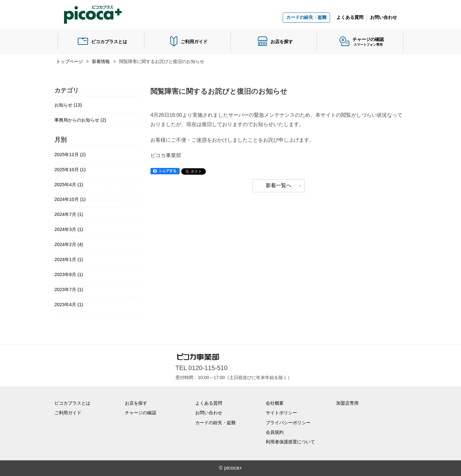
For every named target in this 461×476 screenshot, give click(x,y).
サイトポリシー (281, 413)
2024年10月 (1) (70, 199)
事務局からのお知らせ (80, 120)
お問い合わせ (384, 17)
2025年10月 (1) (70, 170)
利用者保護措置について (290, 442)
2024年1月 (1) (69, 259)
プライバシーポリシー (288, 423)
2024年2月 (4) (69, 244)
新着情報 (101, 61)
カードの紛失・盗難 (306, 17)
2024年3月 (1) (69, 229)
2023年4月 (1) (69, 305)
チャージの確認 (141, 413)
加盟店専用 (347, 403)
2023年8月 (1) (69, 274)
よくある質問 (350, 17)
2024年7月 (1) (69, 214)
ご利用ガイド (194, 42)
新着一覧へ (279, 185)
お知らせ (68, 105)
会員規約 (275, 432)
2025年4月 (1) (69, 185)
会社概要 (275, 403)
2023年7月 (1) (69, 290)
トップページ (69, 61)
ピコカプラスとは (109, 42)
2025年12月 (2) (70, 155)
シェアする (168, 171)
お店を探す (282, 42)
